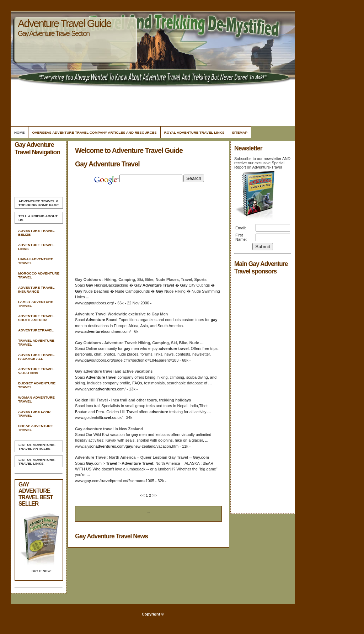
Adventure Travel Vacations (36, 371)
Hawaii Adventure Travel (36, 261)
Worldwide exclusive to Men (121, 314)
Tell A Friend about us (38, 218)
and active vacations (114, 371)
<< (143, 495)
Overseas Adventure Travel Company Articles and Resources (94, 132)
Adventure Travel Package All (36, 357)
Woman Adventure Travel (36, 399)
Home (19, 132)
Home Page (39, 203)
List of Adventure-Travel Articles (37, 447)
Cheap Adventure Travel (36, 428)
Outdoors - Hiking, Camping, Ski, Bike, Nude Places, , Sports (141, 279)
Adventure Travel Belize (36, 233)
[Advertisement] (152, 105)
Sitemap (240, 132)
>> (154, 495)
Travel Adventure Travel (36, 342)
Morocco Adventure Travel (39, 275)
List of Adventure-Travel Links (37, 462)
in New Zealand (109, 429)
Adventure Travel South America (36, 318)
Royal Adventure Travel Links (194, 132)
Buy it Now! (42, 571)
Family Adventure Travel (36, 304)
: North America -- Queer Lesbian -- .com (142, 457)
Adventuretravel (36, 330)
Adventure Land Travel (34, 414)
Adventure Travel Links (36, 247)
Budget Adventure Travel (37, 385)
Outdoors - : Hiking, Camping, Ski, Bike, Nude (139, 343)
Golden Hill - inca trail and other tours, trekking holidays (133, 400)
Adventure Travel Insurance (36, 289)
